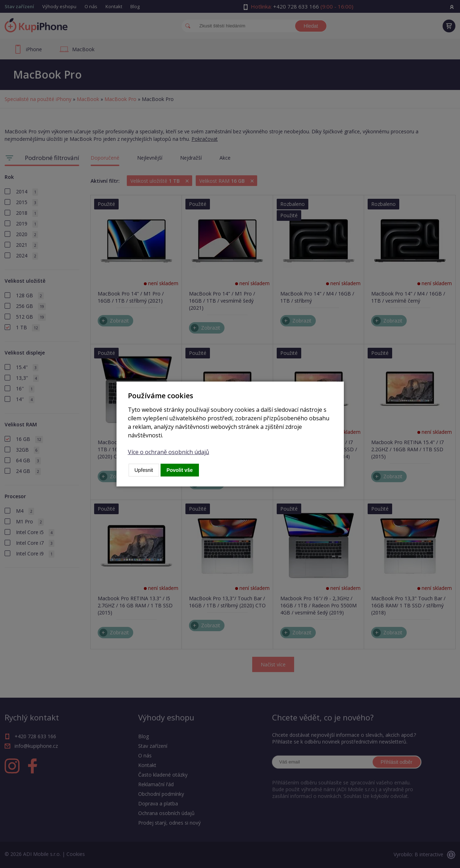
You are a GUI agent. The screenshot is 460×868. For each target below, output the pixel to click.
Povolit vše (180, 470)
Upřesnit (144, 470)
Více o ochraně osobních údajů (169, 452)
